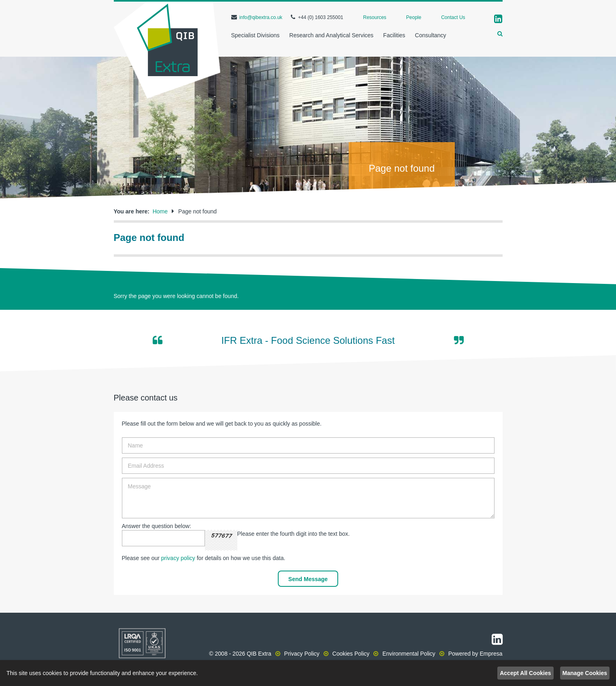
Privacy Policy (302, 654)
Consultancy (431, 35)
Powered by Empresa (475, 654)
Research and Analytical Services (331, 35)
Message (308, 498)
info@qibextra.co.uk (261, 17)
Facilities (394, 35)
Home (160, 211)
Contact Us (453, 17)
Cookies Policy (351, 654)
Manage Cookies (585, 673)
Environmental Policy (409, 654)
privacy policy (178, 558)
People (414, 17)
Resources (375, 17)
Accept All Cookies (525, 673)
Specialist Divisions (256, 35)
